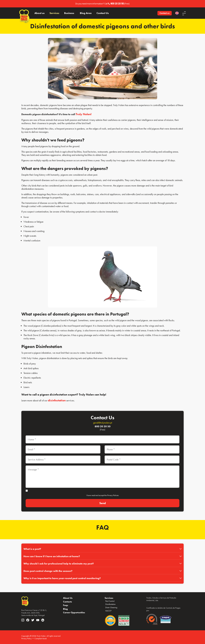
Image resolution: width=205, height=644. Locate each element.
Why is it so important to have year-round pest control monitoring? (62, 578)
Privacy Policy (26, 638)
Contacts (67, 602)
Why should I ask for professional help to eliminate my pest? (59, 564)
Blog (65, 609)
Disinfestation (110, 604)
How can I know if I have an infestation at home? (52, 556)
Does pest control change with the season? (48, 571)
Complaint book (41, 638)
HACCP (108, 611)
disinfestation (57, 400)
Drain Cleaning (111, 607)
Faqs (66, 605)
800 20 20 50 (117, 4)
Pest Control (110, 601)
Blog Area (86, 13)
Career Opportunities (74, 612)
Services (54, 13)
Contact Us (103, 13)
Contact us (165, 13)
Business (69, 13)
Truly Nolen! (84, 114)
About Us (68, 598)
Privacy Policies (113, 495)
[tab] (102, 549)
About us (40, 13)
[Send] (102, 503)
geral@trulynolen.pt (103, 423)
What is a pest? (32, 549)
